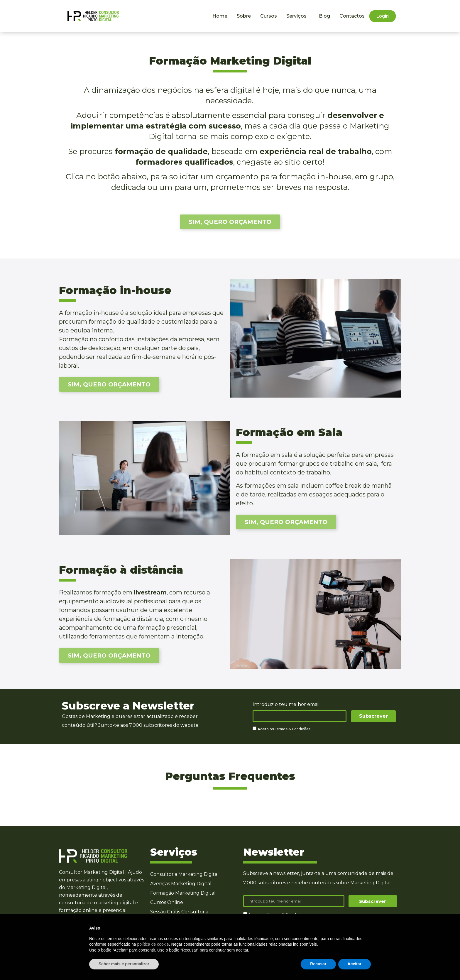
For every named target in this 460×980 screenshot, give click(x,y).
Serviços (298, 16)
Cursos (269, 16)
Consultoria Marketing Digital (185, 874)
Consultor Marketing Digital (92, 872)
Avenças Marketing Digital (181, 884)
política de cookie (153, 944)
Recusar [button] (318, 964)
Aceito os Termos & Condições (284, 729)
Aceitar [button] (355, 964)
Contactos (352, 16)
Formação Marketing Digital (183, 893)
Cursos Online (167, 902)
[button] (383, 16)
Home (220, 16)
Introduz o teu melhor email (286, 705)
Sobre (244, 16)
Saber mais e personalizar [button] (124, 964)
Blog (324, 16)
